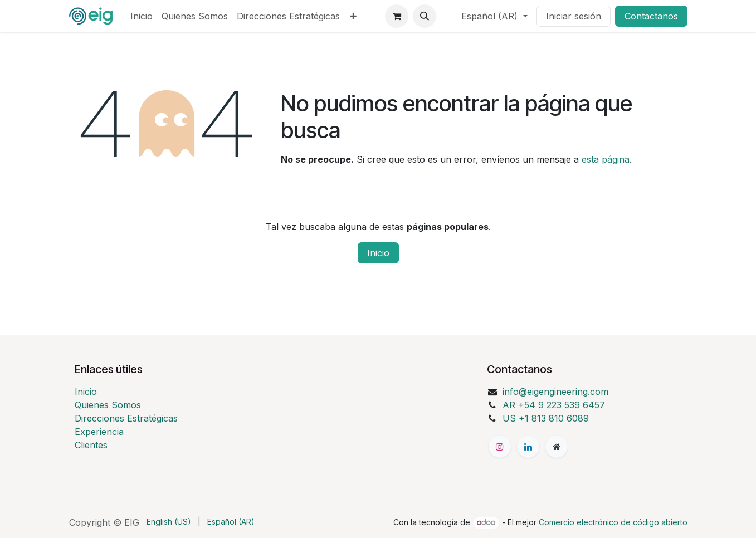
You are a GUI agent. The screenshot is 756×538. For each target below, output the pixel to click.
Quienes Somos (108, 405)
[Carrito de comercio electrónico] (397, 16)
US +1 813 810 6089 (546, 418)
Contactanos (651, 16)
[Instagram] (500, 447)
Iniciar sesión (574, 16)
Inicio (378, 253)
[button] (425, 16)
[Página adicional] (557, 447)
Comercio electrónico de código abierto (613, 522)
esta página (606, 159)
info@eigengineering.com (555, 392)
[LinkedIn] (528, 447)
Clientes (91, 445)
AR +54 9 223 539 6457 (554, 405)
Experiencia (99, 432)
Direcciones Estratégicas (126, 418)
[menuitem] (142, 16)
